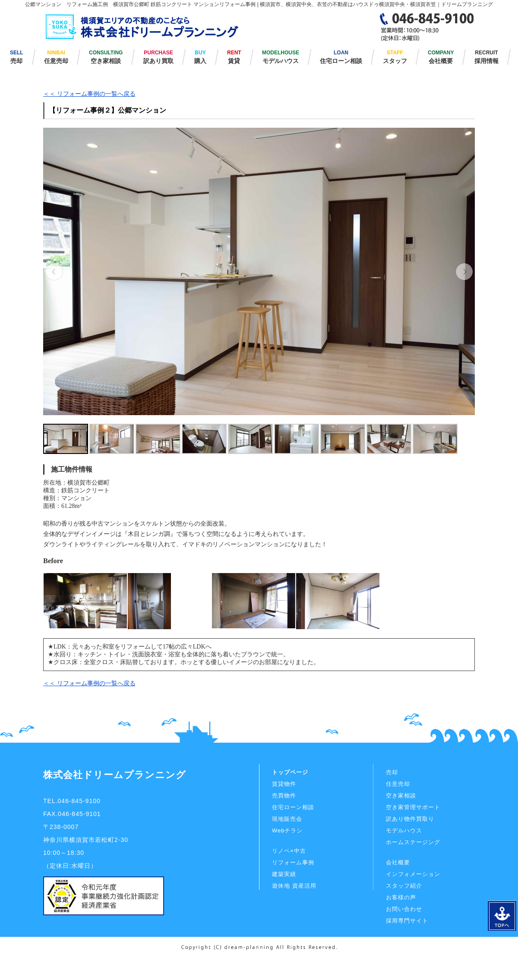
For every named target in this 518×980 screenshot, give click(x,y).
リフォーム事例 (293, 862)
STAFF (395, 57)
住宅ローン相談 (293, 807)
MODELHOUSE (281, 57)
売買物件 (284, 796)
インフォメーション (413, 874)
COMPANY (441, 57)
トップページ (290, 772)
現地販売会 (287, 819)
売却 (392, 772)
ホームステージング (413, 842)
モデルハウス (404, 830)
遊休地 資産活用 (294, 886)
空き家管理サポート (413, 807)
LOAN (341, 57)
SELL (17, 57)
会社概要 (398, 862)
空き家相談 (401, 796)
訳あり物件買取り (410, 819)
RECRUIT (486, 57)
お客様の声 (401, 897)
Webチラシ (287, 830)
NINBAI (56, 57)
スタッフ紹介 (404, 886)
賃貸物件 (284, 784)
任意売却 (398, 784)
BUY (200, 57)
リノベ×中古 (289, 851)
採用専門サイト (407, 921)
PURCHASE (158, 57)
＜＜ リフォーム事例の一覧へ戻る (89, 94)
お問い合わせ (404, 909)
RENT (234, 57)
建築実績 (284, 874)
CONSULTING (106, 57)
